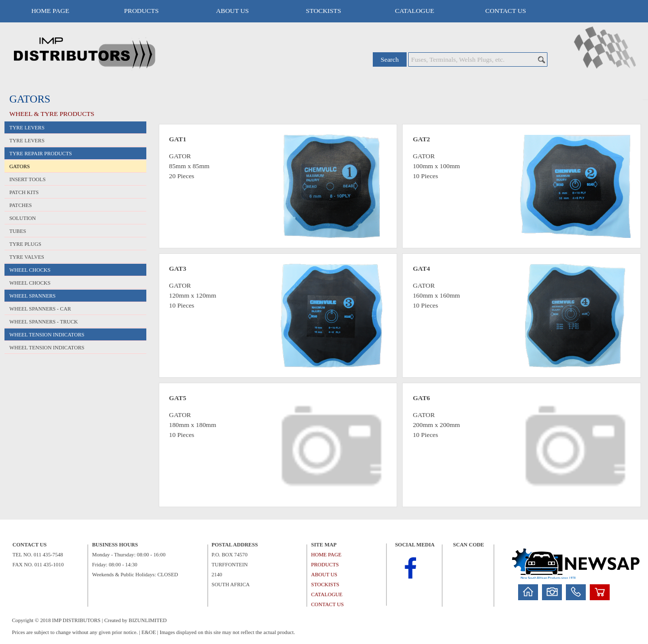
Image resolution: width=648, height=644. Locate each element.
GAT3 (178, 268)
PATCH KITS (24, 192)
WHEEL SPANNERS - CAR (40, 309)
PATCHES (21, 205)
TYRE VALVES (27, 257)
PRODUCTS (141, 11)
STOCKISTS (324, 11)
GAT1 (178, 139)
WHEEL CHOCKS (30, 283)
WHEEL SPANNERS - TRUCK (44, 322)
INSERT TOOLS (28, 179)
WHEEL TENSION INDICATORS (47, 348)
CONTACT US (506, 11)
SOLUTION (23, 218)
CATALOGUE (415, 11)
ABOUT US (232, 11)
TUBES (18, 231)
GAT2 (421, 139)
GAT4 (421, 268)
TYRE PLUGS (25, 244)
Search (390, 59)
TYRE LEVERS (27, 141)
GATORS (20, 166)
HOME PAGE (50, 11)
